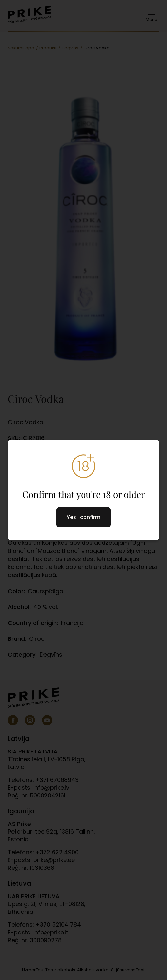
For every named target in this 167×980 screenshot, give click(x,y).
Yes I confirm (83, 517)
